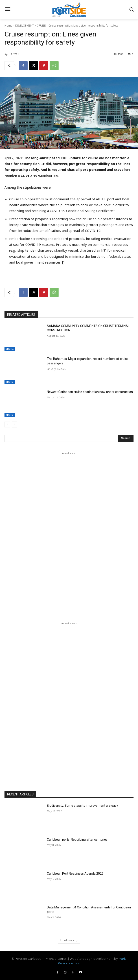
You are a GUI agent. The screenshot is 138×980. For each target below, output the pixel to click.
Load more (69, 940)
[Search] (126, 438)
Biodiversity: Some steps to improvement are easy (82, 806)
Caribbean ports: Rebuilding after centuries (77, 840)
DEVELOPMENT (25, 26)
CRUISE (41, 26)
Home (8, 26)
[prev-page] (7, 425)
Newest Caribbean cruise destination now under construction (90, 392)
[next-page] (14, 425)
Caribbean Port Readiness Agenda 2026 (75, 874)
